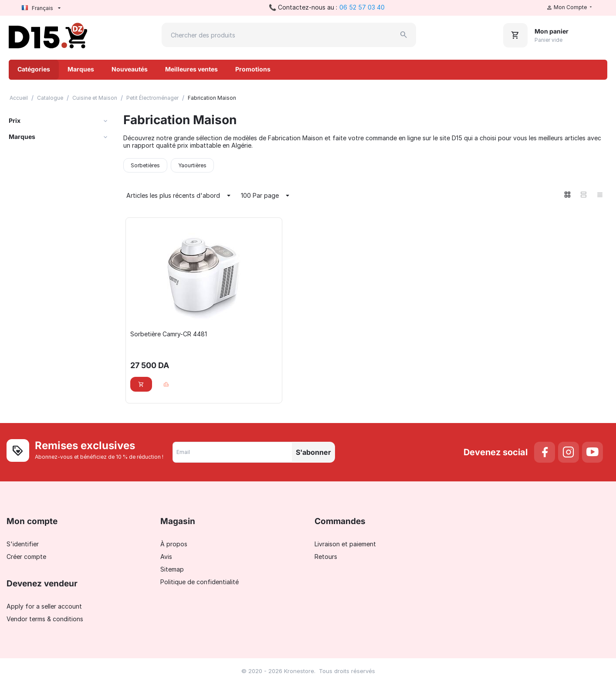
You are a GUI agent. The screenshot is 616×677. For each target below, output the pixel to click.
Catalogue (50, 98)
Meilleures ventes (191, 69)
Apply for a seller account (44, 606)
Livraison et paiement (345, 544)
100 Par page (266, 196)
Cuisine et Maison (95, 98)
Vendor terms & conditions (45, 619)
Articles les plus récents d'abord (180, 196)
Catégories (34, 69)
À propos (174, 544)
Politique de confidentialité (200, 582)
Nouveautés (130, 69)
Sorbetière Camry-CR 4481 (169, 334)
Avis (166, 557)
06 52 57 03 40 (362, 7)
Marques (81, 69)
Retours (326, 557)
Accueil (19, 98)
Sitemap (172, 569)
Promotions (253, 69)
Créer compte (26, 557)
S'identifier (23, 544)
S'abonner (313, 452)
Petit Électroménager (152, 98)
